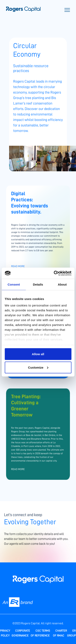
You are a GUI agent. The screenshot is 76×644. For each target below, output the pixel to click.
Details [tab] (38, 284)
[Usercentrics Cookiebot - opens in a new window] (54, 273)
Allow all (38, 354)
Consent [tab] (14, 284)
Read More (18, 266)
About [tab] (62, 284)
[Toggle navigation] (67, 10)
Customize (38, 367)
